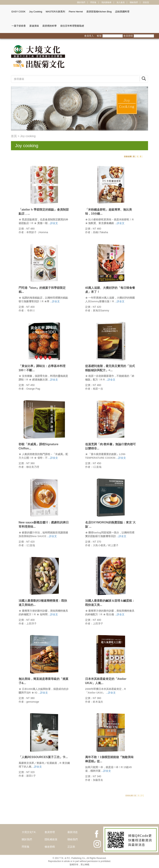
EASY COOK (18, 12)
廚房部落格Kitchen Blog (99, 12)
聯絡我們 (134, 2)
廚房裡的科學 (50, 26)
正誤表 (71, 847)
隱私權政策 (51, 839)
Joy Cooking (36, 12)
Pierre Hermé (76, 12)
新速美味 (34, 26)
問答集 (93, 2)
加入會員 (121, 2)
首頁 (14, 136)
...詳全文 (53, 223)
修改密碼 (50, 847)
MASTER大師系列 (55, 12)
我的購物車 (106, 2)
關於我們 (81, 2)
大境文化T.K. (29, 832)
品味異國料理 (122, 12)
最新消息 (73, 832)
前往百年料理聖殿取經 (72, 26)
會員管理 (50, 832)
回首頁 (146, 2)
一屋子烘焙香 (19, 26)
